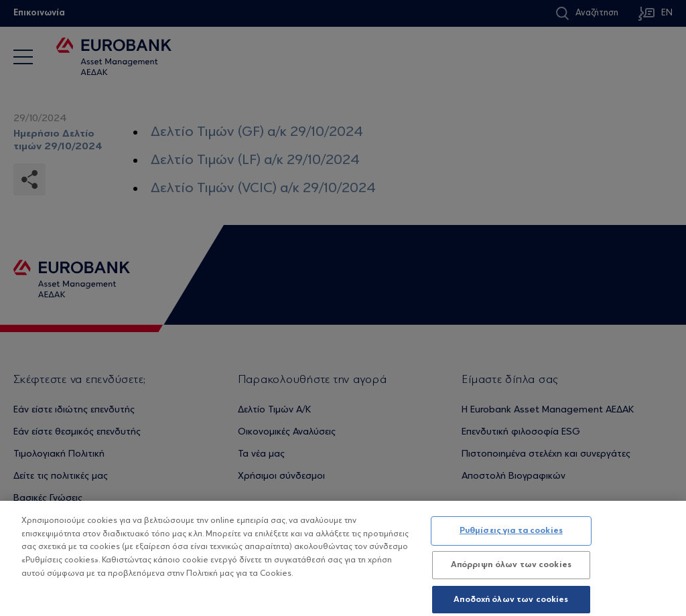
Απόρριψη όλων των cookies (511, 573)
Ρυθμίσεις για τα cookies (511, 539)
